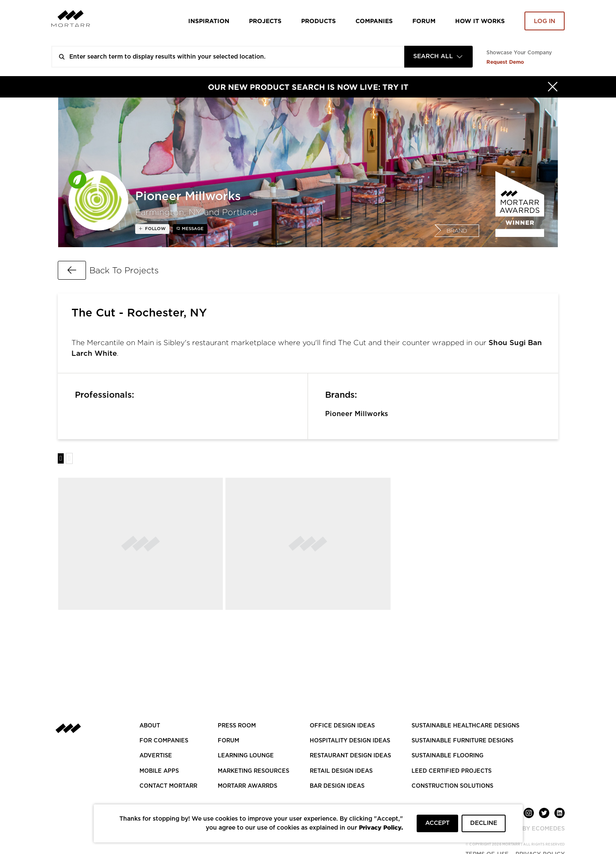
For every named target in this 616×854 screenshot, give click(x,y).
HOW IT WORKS (480, 21)
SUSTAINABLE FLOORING (447, 756)
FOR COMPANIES (164, 741)
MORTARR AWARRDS (247, 786)
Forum (424, 21)
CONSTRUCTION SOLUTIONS (452, 786)
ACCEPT (437, 823)
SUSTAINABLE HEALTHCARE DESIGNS (465, 726)
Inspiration (209, 21)
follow (155, 229)
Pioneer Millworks (357, 414)
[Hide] (553, 87)
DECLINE (484, 823)
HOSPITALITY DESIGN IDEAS (350, 741)
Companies (374, 21)
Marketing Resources (253, 771)
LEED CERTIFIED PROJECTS (452, 771)
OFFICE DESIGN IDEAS (342, 726)
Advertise (156, 756)
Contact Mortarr (168, 786)
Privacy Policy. (381, 827)
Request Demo (505, 62)
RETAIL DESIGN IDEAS (341, 771)
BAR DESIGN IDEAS (337, 786)
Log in (545, 21)
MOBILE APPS (159, 771)
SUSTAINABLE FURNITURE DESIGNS (462, 741)
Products (318, 21)
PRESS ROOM (237, 726)
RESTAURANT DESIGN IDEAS (350, 756)
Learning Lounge (246, 756)
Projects (265, 21)
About (150, 726)
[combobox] (438, 57)
